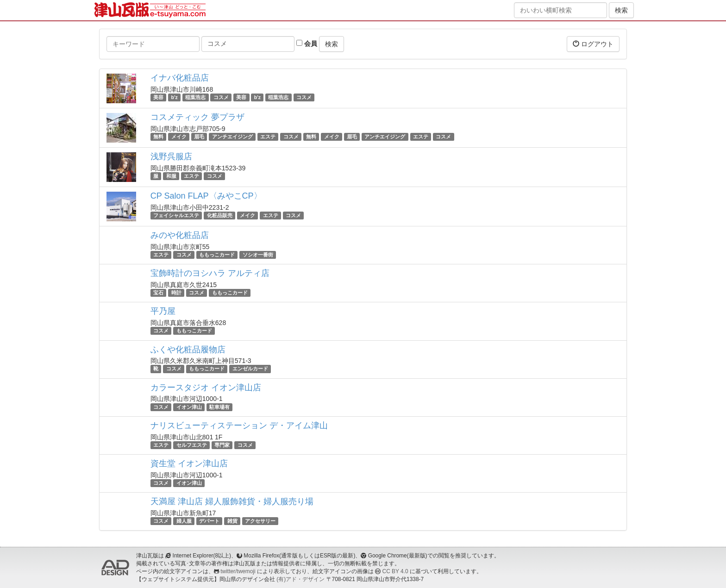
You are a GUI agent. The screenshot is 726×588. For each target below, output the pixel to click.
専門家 (222, 445)
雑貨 (232, 521)
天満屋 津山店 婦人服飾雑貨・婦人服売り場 (232, 501)
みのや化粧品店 (180, 235)
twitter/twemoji (238, 571)
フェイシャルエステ (176, 215)
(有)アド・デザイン (300, 579)
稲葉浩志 (195, 97)
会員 (307, 44)
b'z (175, 97)
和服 (171, 176)
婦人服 (184, 521)
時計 (176, 293)
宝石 (158, 293)
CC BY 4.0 (395, 571)
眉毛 (199, 137)
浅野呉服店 (171, 156)
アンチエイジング (232, 137)
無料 (158, 137)
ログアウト (593, 44)
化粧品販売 (220, 215)
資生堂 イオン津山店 (189, 463)
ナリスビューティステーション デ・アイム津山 (239, 425)
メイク (179, 137)
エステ (268, 137)
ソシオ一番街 (258, 255)
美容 (158, 97)
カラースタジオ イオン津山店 (206, 388)
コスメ (221, 97)
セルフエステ (192, 445)
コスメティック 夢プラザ (197, 117)
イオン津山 (189, 407)
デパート (209, 521)
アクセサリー (260, 521)
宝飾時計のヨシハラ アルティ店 (210, 273)
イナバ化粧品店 (180, 78)
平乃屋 (163, 311)
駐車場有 (219, 407)
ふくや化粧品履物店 (188, 350)
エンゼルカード (250, 369)
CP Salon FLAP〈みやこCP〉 (206, 196)
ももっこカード (217, 255)
